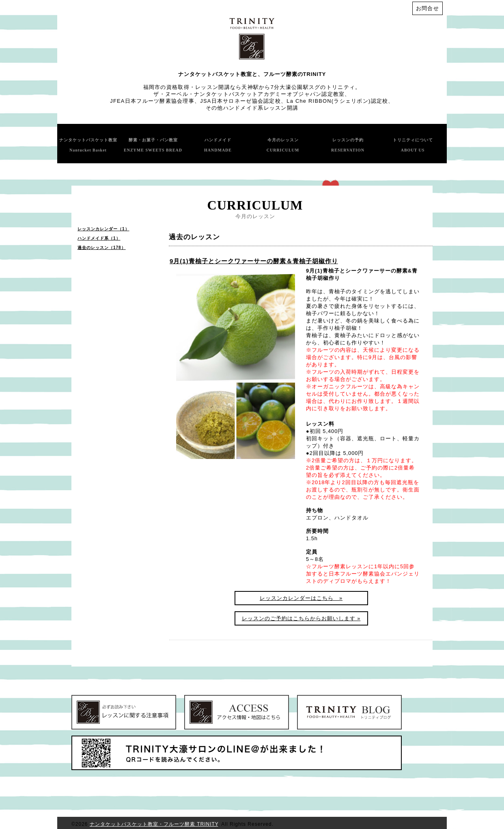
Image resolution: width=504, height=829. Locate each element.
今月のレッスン (283, 145)
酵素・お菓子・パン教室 (153, 145)
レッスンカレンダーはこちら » (301, 598)
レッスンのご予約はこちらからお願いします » (301, 618)
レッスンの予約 (348, 145)
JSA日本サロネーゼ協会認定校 (240, 101)
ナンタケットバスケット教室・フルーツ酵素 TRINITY (154, 824)
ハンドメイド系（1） (99, 238)
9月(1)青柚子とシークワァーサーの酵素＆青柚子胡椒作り (254, 261)
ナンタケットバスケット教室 (88, 145)
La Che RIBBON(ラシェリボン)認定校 (337, 101)
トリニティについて (413, 145)
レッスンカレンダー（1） (103, 229)
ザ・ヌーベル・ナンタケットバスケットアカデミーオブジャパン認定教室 (249, 94)
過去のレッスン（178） (102, 248)
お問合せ (428, 8)
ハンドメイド (218, 145)
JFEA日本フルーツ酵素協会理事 (152, 101)
